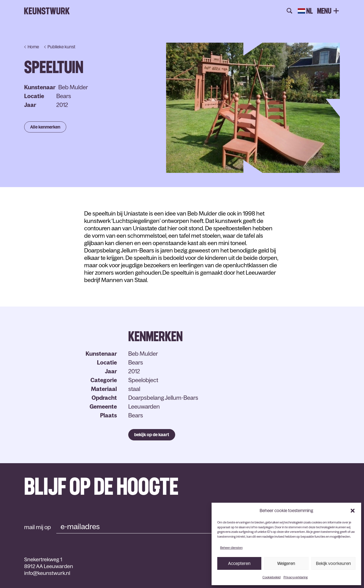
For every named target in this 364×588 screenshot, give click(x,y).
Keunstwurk (47, 11)
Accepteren (239, 563)
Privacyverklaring (296, 577)
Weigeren (286, 563)
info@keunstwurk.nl (47, 573)
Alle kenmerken (45, 127)
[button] (353, 511)
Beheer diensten (231, 548)
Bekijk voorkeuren (333, 563)
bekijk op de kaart (152, 435)
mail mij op (38, 527)
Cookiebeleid (272, 577)
